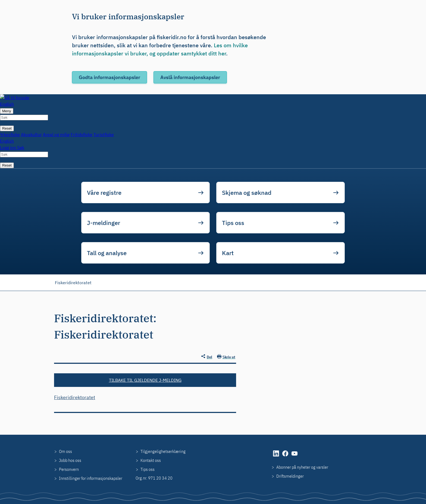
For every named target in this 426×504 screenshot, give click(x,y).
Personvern (69, 469)
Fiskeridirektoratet (73, 283)
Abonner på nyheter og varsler (302, 467)
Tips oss (233, 223)
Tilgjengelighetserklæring (163, 451)
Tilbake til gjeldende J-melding (145, 380)
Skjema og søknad (247, 192)
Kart (228, 253)
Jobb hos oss (70, 460)
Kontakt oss (151, 460)
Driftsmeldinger (290, 476)
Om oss (65, 451)
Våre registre (104, 192)
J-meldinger (104, 223)
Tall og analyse (107, 253)
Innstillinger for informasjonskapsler (91, 478)
